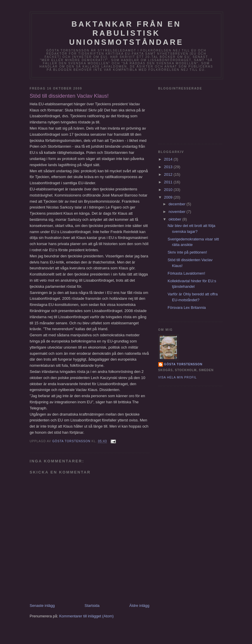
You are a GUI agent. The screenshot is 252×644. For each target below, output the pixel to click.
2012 (169, 174)
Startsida (92, 606)
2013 (169, 167)
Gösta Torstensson (183, 364)
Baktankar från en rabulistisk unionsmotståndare (126, 33)
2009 (169, 197)
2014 (169, 159)
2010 (169, 190)
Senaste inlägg (42, 606)
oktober (175, 219)
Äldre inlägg (139, 606)
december (177, 204)
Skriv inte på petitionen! (187, 252)
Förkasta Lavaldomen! (186, 273)
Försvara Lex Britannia (187, 308)
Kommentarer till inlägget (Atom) (86, 616)
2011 (169, 182)
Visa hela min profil (178, 377)
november (177, 212)
